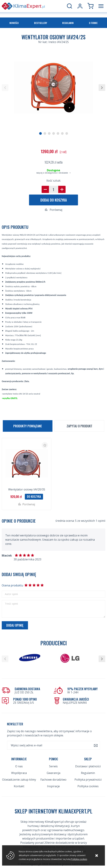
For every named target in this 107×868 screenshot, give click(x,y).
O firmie (93, 23)
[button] (5, 88)
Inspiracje (53, 775)
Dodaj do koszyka (54, 200)
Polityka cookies (88, 775)
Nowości (14, 23)
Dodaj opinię (15, 625)
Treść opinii (11, 604)
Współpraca (19, 762)
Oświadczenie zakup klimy (19, 769)
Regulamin (68, 23)
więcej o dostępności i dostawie (52, 173)
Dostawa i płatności (88, 755)
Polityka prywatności (88, 769)
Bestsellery (41, 23)
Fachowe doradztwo (53, 769)
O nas (19, 755)
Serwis (53, 755)
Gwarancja (53, 762)
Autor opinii (11, 594)
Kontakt (19, 775)
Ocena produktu (12, 585)
